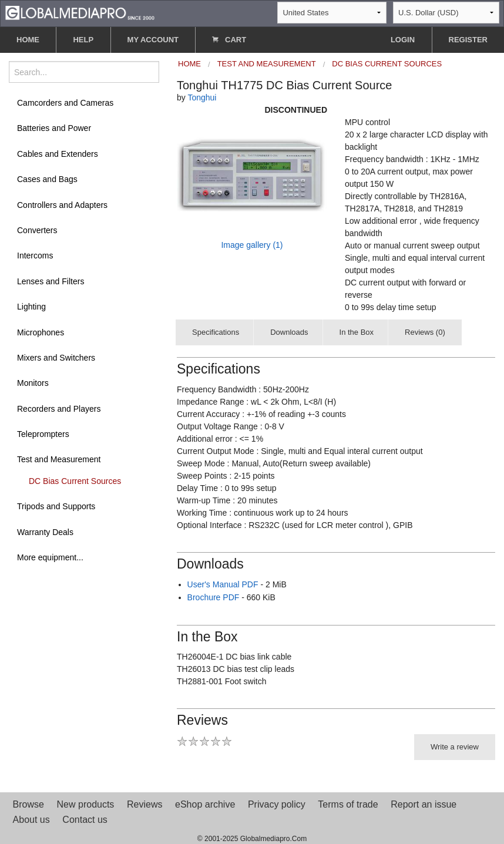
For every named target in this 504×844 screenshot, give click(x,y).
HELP (83, 40)
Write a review (455, 747)
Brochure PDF (214, 597)
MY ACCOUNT (153, 40)
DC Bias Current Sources (75, 481)
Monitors (33, 383)
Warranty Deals (45, 532)
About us (31, 820)
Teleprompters (43, 434)
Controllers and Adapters (62, 205)
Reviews (145, 804)
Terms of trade (348, 804)
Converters (37, 230)
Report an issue (424, 804)
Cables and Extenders (58, 154)
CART (229, 40)
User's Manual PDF (223, 584)
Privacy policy (277, 804)
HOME (28, 40)
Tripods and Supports (56, 506)
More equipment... (50, 557)
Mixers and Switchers (56, 358)
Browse (28, 804)
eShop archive (205, 804)
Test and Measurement (59, 459)
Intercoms (35, 255)
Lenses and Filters (51, 281)
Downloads (289, 332)
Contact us (85, 820)
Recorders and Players (59, 409)
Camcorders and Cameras (65, 103)
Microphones (41, 332)
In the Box (357, 332)
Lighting (31, 307)
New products (86, 804)
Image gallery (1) (252, 245)
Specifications (216, 332)
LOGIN (403, 40)
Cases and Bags (47, 179)
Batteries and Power (54, 128)
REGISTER (468, 40)
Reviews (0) (425, 332)
